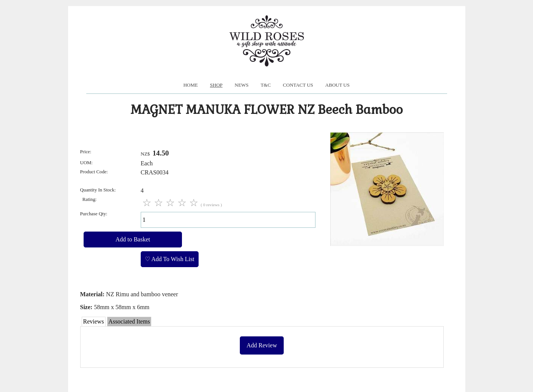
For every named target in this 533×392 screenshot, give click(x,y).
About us (337, 85)
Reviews (94, 321)
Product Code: (94, 172)
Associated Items (129, 321)
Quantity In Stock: (98, 190)
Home (191, 85)
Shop (216, 85)
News (242, 85)
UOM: (86, 163)
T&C (266, 85)
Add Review (262, 345)
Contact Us (298, 85)
